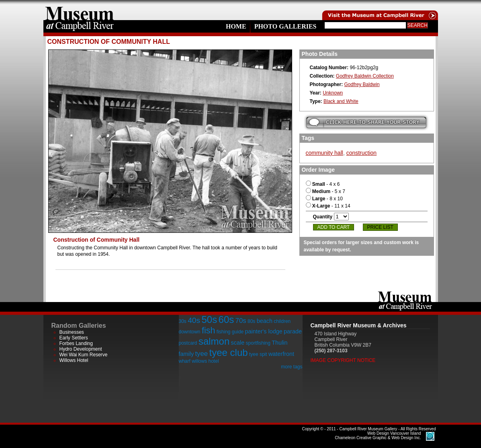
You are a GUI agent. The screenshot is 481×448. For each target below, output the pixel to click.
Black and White (341, 101)
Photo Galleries (286, 26)
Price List (380, 227)
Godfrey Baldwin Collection (365, 76)
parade (293, 331)
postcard (188, 343)
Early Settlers (74, 338)
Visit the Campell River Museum (379, 10)
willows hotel (205, 361)
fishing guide (230, 332)
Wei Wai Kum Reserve (84, 355)
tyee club (229, 352)
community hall (324, 153)
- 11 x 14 (328, 206)
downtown (190, 332)
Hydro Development (81, 349)
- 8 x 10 (324, 199)
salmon (214, 341)
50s (209, 320)
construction (361, 153)
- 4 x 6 (323, 184)
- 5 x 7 (325, 191)
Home (236, 26)
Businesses (72, 332)
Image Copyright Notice (343, 360)
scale (238, 343)
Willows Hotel (74, 360)
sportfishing (258, 343)
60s (226, 320)
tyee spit (258, 354)
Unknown (333, 93)
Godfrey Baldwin (362, 84)
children (282, 321)
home (80, 10)
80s (251, 321)
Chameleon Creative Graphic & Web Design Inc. (378, 436)
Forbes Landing (76, 343)
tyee (201, 354)
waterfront (281, 354)
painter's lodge (264, 331)
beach (265, 321)
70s (241, 321)
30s (183, 321)
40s (194, 320)
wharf (185, 361)
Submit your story (366, 122)
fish (209, 330)
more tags (292, 367)
